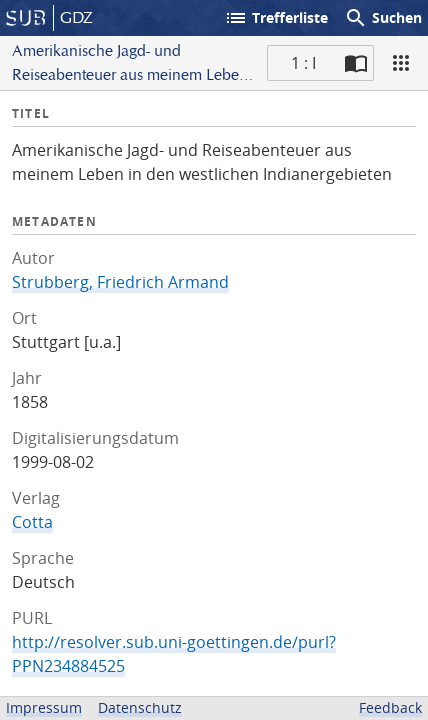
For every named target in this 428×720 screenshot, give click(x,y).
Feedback (390, 707)
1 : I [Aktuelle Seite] (303, 63)
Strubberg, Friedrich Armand (120, 282)
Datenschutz (140, 707)
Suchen (383, 18)
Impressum (44, 707)
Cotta (32, 522)
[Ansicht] (401, 63)
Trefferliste (276, 18)
